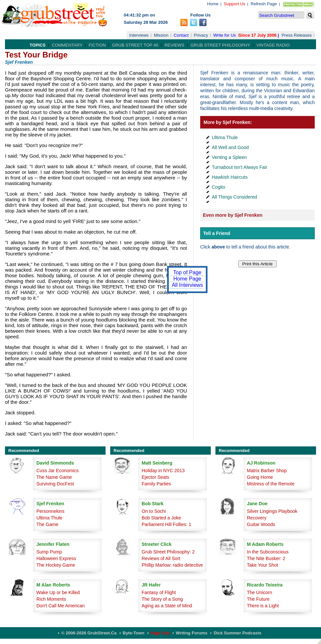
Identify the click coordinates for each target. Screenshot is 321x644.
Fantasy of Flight (159, 592)
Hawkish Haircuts (230, 177)
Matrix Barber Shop (267, 471)
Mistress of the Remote (271, 484)
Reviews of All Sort (161, 558)
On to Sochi (154, 511)
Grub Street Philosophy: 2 (168, 552)
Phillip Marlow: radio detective (172, 565)
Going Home (260, 477)
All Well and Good (230, 147)
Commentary (67, 45)
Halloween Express (56, 558)
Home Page (187, 279)
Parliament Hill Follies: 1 (166, 524)
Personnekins (50, 511)
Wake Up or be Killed (58, 592)
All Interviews (187, 285)
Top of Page (187, 272)
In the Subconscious (268, 552)
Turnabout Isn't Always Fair (240, 167)
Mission (161, 35)
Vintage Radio (273, 45)
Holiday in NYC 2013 (163, 471)
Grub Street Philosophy (220, 45)
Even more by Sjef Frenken (233, 215)
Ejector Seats (155, 477)
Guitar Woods (261, 524)
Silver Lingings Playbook (272, 511)
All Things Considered (234, 197)
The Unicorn (259, 592)
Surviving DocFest (55, 484)
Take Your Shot (262, 565)
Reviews (174, 45)
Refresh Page (264, 4)
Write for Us (224, 35)
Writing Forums (192, 633)
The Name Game (54, 477)
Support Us (234, 4)
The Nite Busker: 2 (266, 558)
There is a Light (263, 606)
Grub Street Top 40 (135, 45)
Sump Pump (49, 552)
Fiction (97, 45)
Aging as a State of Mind (167, 606)
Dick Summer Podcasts (237, 633)
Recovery (257, 518)
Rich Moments (51, 599)
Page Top (160, 633)
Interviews (139, 35)
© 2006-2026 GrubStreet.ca (89, 633)
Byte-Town (134, 633)
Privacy (201, 35)
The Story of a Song (162, 599)
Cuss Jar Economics (58, 471)
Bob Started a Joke (161, 518)
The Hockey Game (56, 565)
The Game (47, 524)
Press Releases (297, 35)
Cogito (218, 187)
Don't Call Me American (61, 606)
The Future (258, 599)
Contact (181, 35)
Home (213, 4)
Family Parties (156, 484)
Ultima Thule (225, 137)
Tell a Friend (217, 233)
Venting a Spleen (229, 157)
